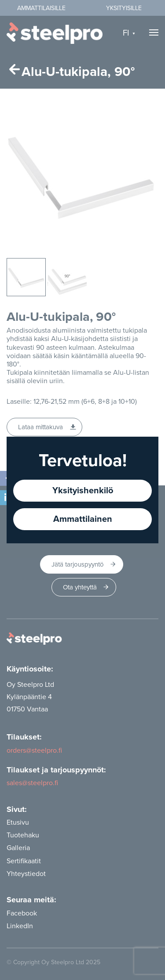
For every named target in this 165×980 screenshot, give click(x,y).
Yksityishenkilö (83, 491)
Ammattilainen (83, 519)
